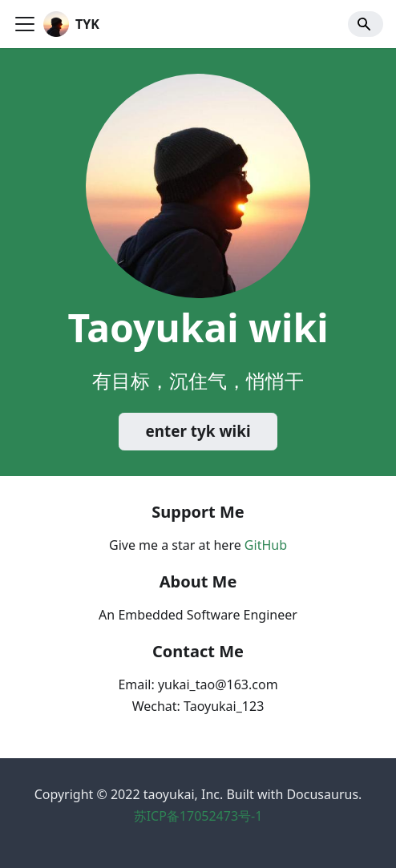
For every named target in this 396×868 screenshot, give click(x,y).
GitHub (266, 545)
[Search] (366, 24)
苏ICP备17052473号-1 (198, 816)
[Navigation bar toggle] (25, 24)
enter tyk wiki (198, 431)
